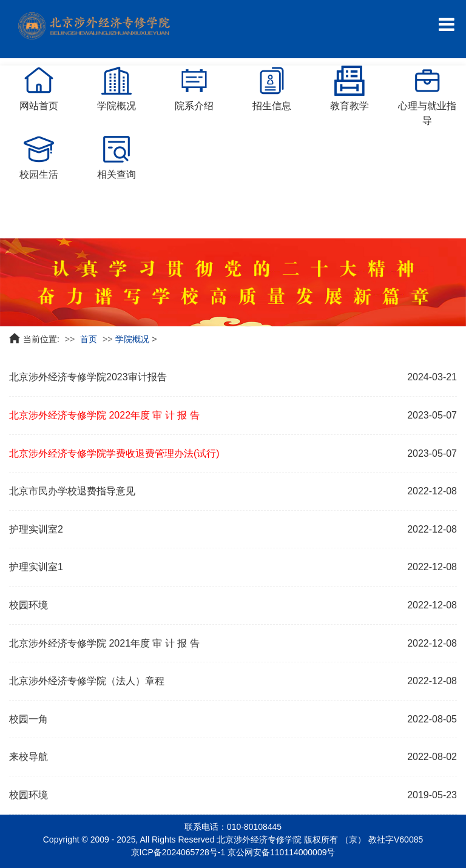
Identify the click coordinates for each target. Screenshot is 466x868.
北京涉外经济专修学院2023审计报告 (88, 377)
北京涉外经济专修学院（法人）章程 (87, 681)
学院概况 (132, 339)
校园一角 (29, 719)
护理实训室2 (36, 529)
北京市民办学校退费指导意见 (72, 491)
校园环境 (29, 605)
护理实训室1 (36, 567)
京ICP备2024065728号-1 (178, 852)
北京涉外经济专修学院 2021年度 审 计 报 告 (104, 643)
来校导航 (29, 757)
